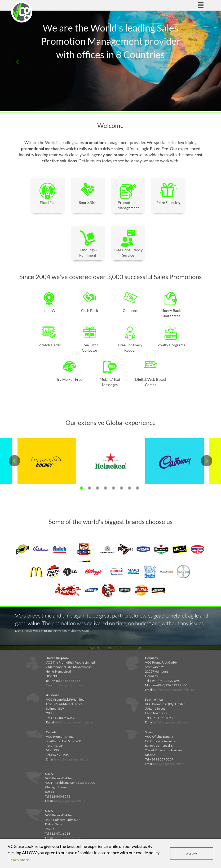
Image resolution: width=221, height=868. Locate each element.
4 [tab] (105, 488)
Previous (18, 62)
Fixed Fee (48, 194)
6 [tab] (121, 488)
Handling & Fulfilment (88, 244)
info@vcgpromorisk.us (69, 801)
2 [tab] (90, 488)
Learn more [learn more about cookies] (19, 860)
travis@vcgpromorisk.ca (71, 759)
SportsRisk (88, 194)
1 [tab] (82, 488)
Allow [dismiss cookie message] (192, 853)
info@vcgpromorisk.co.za (171, 722)
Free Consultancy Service (128, 244)
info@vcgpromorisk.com (71, 685)
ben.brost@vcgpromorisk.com (174, 690)
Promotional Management (128, 196)
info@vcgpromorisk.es (169, 764)
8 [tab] (137, 488)
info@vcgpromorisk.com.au (74, 722)
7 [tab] (129, 488)
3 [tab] (98, 488)
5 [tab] (113, 488)
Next (203, 62)
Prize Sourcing (168, 194)
